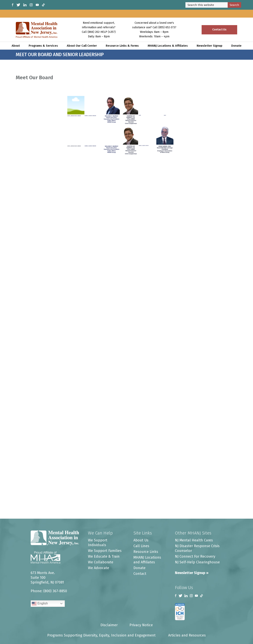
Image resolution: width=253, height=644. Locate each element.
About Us (141, 540)
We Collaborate (101, 562)
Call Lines (141, 546)
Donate (139, 568)
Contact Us (219, 30)
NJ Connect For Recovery (195, 556)
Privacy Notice (141, 625)
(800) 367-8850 (55, 591)
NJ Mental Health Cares (194, 540)
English (40, 604)
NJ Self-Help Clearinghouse (197, 562)
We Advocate (99, 568)
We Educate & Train (104, 556)
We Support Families (105, 551)
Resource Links (146, 552)
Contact (140, 574)
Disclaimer (109, 625)
